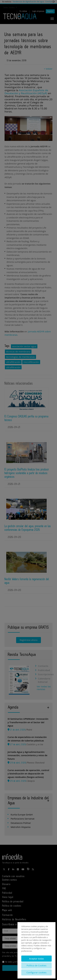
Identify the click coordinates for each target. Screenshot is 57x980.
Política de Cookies (36, 965)
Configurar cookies (37, 972)
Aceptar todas (36, 959)
